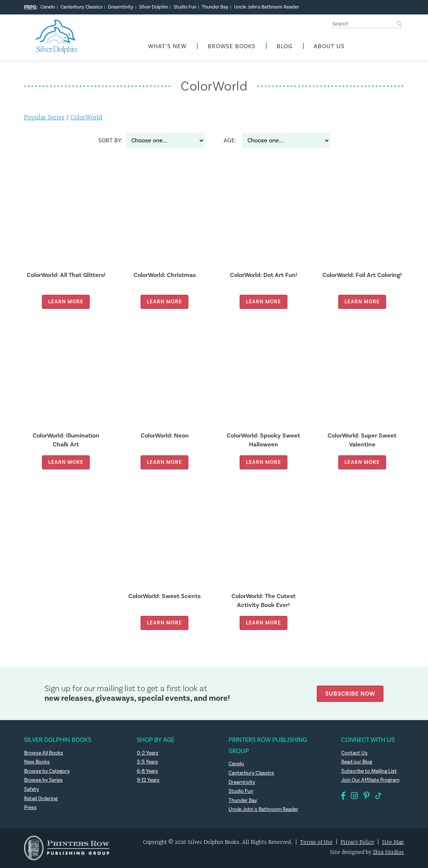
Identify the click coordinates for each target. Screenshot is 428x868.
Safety (32, 790)
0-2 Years (148, 753)
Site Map (393, 843)
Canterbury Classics (81, 7)
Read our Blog (357, 762)
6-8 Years (147, 772)
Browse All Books (44, 753)
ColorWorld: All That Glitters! (66, 275)
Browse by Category (47, 772)
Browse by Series (44, 780)
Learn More (66, 302)
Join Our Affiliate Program (371, 780)
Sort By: (110, 141)
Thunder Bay (215, 7)
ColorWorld (86, 118)
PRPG (30, 7)
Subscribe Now (350, 694)
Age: (230, 141)
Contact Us (354, 753)
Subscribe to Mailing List (369, 772)
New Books (37, 762)
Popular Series (44, 118)
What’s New (167, 47)
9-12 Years (148, 780)
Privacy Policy (357, 843)
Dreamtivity (121, 7)
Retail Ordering (41, 799)
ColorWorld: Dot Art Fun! (263, 275)
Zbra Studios (388, 853)
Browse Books (232, 47)
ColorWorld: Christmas (165, 275)
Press (30, 808)
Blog (285, 47)
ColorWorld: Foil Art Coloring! (362, 275)
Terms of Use (316, 843)
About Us (329, 47)
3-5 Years (147, 762)
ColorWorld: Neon (164, 436)
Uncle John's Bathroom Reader (266, 7)
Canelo (48, 7)
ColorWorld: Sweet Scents (164, 596)
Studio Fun (185, 7)
